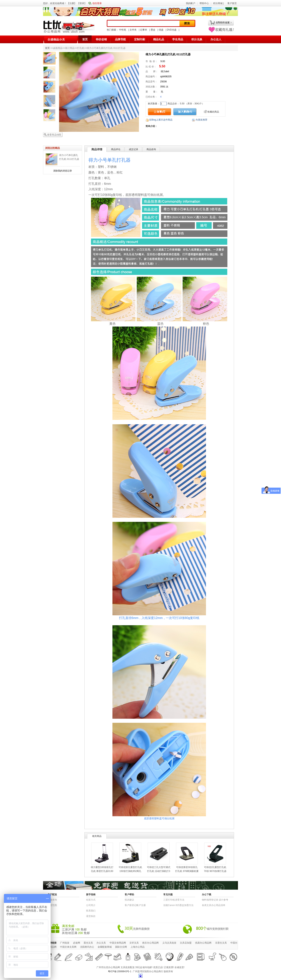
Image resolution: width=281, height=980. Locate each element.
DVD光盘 (172, 30)
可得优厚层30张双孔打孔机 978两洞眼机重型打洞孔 (187, 871)
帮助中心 (204, 3)
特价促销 (101, 39)
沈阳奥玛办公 (87, 947)
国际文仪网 (121, 947)
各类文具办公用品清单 (214, 905)
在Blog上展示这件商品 (161, 120)
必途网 (77, 943)
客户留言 (232, 3)
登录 (82, 3)
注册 (72, 3)
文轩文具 (134, 943)
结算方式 (91, 900)
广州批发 (65, 943)
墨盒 (153, 30)
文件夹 (133, 30)
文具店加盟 (186, 943)
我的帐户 (191, 3)
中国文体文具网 (68, 947)
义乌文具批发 (169, 943)
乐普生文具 (221, 943)
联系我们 (91, 911)
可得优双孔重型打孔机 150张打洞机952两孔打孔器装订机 (130, 871)
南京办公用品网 (150, 943)
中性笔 (123, 30)
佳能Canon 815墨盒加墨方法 (178, 905)
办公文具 (101, 943)
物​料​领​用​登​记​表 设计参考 (215, 900)
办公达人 (216, 39)
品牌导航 (120, 39)
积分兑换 (197, 39)
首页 (85, 39)
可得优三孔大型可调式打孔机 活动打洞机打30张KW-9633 (159, 871)
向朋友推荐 (201, 120)
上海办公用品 (138, 947)
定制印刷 (140, 39)
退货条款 (91, 916)
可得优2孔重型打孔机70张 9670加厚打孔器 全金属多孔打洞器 (215, 871)
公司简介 (91, 905)
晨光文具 (88, 943)
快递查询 (52, 900)
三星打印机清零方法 (174, 900)
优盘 (161, 30)
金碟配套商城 (105, 947)
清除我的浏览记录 (63, 171)
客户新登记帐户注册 (135, 905)
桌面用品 (58, 48)
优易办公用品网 (203, 943)
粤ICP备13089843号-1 (120, 971)
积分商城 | (219, 3)
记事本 (144, 30)
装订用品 (70, 48)
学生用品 (178, 39)
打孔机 (81, 48)
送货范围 (52, 905)
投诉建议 (129, 900)
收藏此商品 (213, 112)
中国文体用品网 (118, 943)
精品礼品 (159, 39)
